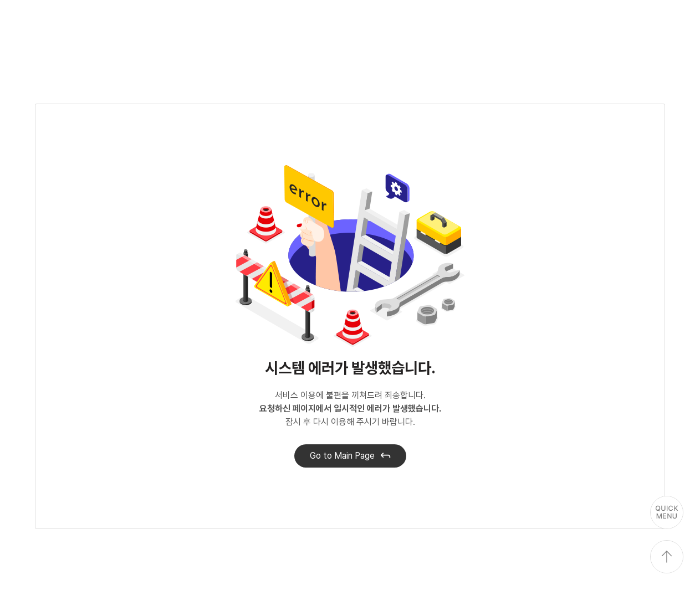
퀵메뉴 (667, 512)
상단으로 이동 (667, 557)
